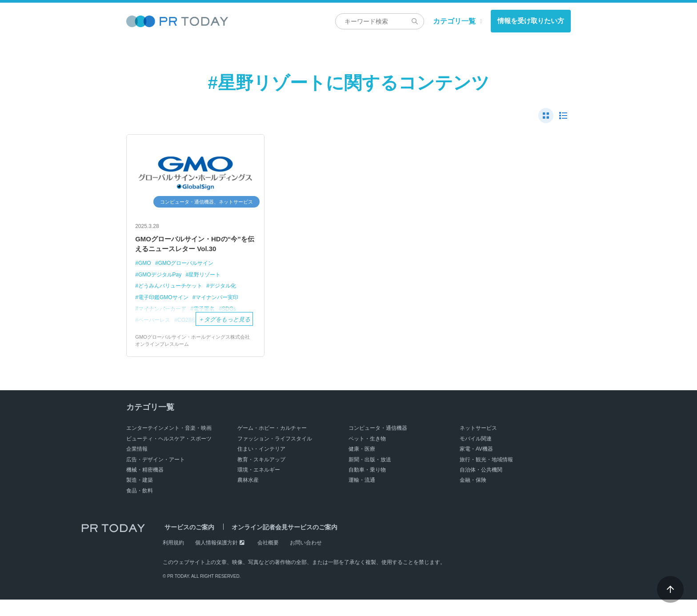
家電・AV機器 (476, 465)
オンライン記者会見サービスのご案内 (279, 544)
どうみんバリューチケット (173, 302)
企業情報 (137, 465)
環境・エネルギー (259, 486)
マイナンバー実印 (223, 313)
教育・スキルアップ (261, 476)
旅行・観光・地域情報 (486, 476)
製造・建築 (140, 496)
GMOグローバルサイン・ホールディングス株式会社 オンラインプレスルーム (195, 356)
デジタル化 (230, 302)
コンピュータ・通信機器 (378, 445)
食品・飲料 (140, 507)
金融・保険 (473, 496)
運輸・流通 (362, 496)
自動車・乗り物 (367, 486)
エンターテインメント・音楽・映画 (169, 445)
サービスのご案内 (188, 544)
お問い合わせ (306, 559)
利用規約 (173, 559)
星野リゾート (210, 290)
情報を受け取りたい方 (531, 21)
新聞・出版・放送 (370, 476)
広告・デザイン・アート (156, 476)
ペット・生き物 (367, 455)
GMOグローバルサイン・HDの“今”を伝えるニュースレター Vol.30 (191, 252)
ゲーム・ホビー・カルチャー (272, 445)
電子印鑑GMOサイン (165, 313)
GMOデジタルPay (162, 290)
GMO (145, 279)
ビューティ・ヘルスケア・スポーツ (169, 455)
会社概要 (268, 559)
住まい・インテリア (261, 465)
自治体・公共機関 (481, 486)
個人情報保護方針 (216, 559)
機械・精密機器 (145, 486)
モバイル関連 (476, 455)
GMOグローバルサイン (190, 279)
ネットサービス (478, 445)
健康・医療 (362, 465)
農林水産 (248, 496)
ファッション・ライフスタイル (275, 455)
